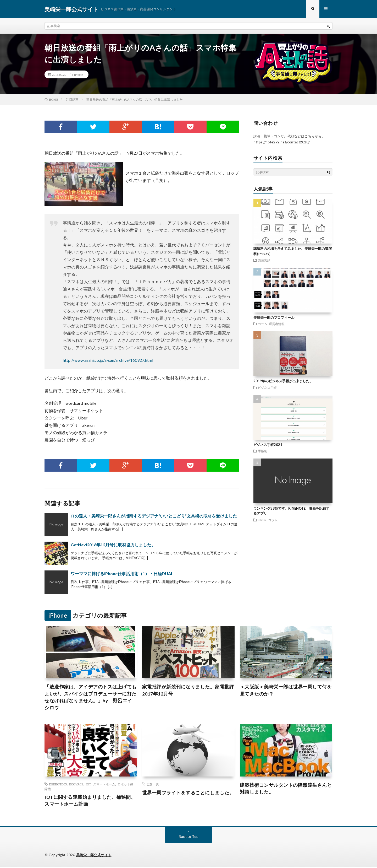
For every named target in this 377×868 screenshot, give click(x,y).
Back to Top (189, 838)
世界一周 (153, 785)
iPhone (78, 75)
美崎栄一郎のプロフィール (274, 318)
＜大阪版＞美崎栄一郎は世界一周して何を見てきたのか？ (286, 691)
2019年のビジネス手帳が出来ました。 (283, 382)
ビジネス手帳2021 (268, 445)
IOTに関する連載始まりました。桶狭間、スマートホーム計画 (90, 802)
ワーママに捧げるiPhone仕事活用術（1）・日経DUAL (122, 574)
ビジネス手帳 (267, 388)
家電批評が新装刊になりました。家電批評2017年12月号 (188, 691)
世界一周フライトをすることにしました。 (188, 794)
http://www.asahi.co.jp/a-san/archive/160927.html (108, 361)
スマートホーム (104, 785)
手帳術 (263, 452)
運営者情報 (277, 324)
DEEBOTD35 (58, 785)
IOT (88, 785)
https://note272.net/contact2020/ (282, 143)
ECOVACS (76, 785)
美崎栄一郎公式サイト (94, 856)
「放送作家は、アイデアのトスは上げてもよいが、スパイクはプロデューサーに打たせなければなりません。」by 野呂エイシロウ (91, 698)
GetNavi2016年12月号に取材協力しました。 (113, 545)
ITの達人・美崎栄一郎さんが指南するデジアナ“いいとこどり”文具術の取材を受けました (154, 516)
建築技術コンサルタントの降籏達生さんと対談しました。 (286, 790)
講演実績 (264, 261)
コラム (263, 324)
